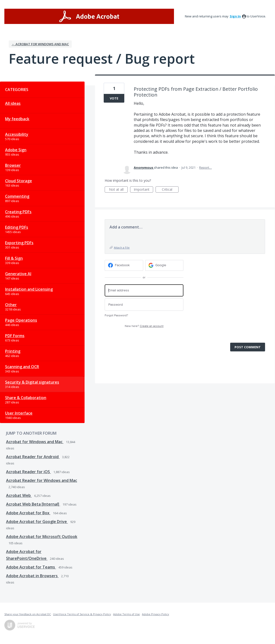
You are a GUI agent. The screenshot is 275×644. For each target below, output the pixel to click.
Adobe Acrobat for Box (28, 513)
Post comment (248, 347)
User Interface (19, 413)
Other (11, 305)
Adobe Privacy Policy (156, 614)
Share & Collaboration (26, 398)
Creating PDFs (18, 212)
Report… (205, 167)
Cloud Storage (19, 181)
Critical (170, 190)
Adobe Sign (16, 150)
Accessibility (17, 134)
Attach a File (122, 247)
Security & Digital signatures (32, 382)
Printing (13, 351)
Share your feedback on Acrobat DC (28, 614)
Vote (114, 98)
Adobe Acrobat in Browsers (32, 576)
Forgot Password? (116, 315)
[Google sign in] (164, 265)
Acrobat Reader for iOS (28, 472)
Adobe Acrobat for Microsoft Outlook (42, 537)
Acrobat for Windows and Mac (35, 442)
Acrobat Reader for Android (33, 457)
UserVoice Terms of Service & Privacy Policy (82, 614)
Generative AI (18, 274)
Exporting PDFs (19, 243)
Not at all (118, 190)
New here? (144, 326)
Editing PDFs (17, 227)
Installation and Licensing (29, 289)
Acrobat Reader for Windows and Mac (42, 480)
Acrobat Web (19, 495)
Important (143, 190)
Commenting (17, 196)
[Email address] (144, 291)
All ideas (13, 103)
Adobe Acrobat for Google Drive (37, 522)
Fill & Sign (14, 258)
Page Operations (21, 320)
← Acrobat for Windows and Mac (40, 44)
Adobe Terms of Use (126, 614)
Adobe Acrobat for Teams (31, 567)
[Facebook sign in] (124, 265)
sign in (235, 16)
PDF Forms (15, 336)
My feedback (17, 119)
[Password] (144, 305)
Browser (13, 165)
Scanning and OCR (22, 367)
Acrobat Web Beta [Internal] (33, 504)
